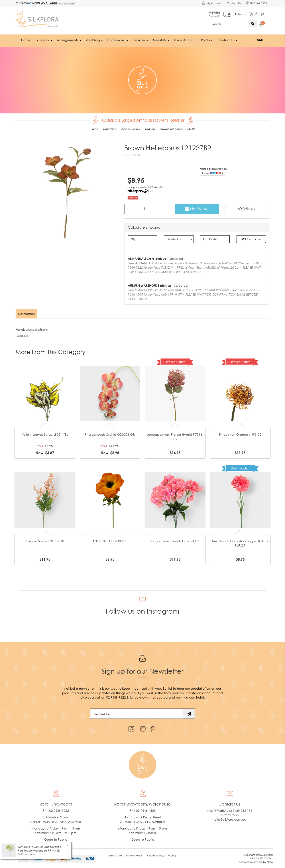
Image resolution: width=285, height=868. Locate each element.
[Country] (179, 239)
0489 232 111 (242, 811)
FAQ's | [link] (172, 855)
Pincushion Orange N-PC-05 (240, 434)
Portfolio (207, 40)
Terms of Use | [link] (116, 855)
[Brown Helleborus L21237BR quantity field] (146, 209)
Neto (270, 862)
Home (26, 40)
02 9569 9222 (256, 2)
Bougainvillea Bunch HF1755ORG (175, 541)
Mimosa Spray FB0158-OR (45, 541)
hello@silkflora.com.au (229, 819)
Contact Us (234, 3)
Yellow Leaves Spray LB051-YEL (45, 434)
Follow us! (241, 14)
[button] (248, 209)
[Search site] (253, 24)
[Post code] (215, 239)
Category (44, 40)
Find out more (66, 3)
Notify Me (197, 209)
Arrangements (69, 40)
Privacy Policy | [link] (135, 855)
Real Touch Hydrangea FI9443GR (39, 851)
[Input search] (229, 24)
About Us (161, 40)
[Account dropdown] (212, 3)
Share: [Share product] (213, 173)
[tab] (27, 314)
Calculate (251, 239)
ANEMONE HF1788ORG (110, 541)
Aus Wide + (219, 13)
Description (26, 314)
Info (151, 191)
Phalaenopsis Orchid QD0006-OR (110, 434)
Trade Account (185, 40)
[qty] (143, 239)
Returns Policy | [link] (156, 855)
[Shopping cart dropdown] (262, 25)
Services (140, 40)
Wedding (94, 40)
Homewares (118, 40)
